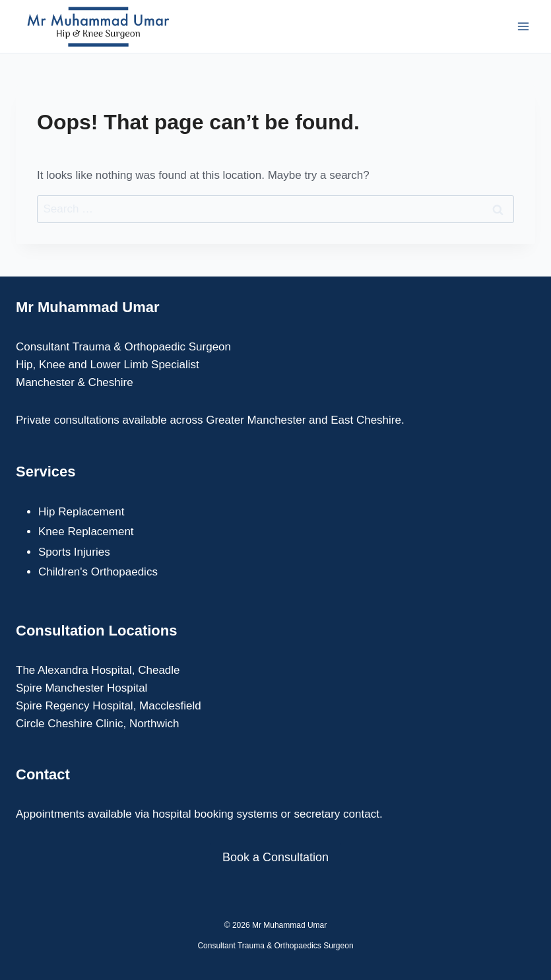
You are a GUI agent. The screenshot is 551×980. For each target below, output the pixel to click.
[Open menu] (523, 26)
